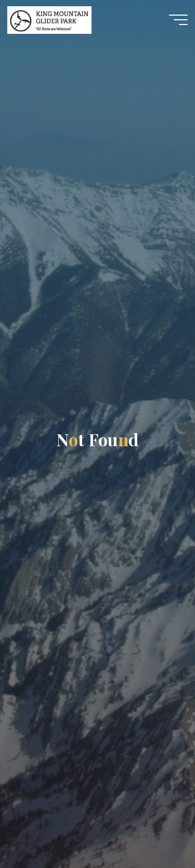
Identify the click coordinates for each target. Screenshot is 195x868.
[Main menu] (178, 20)
